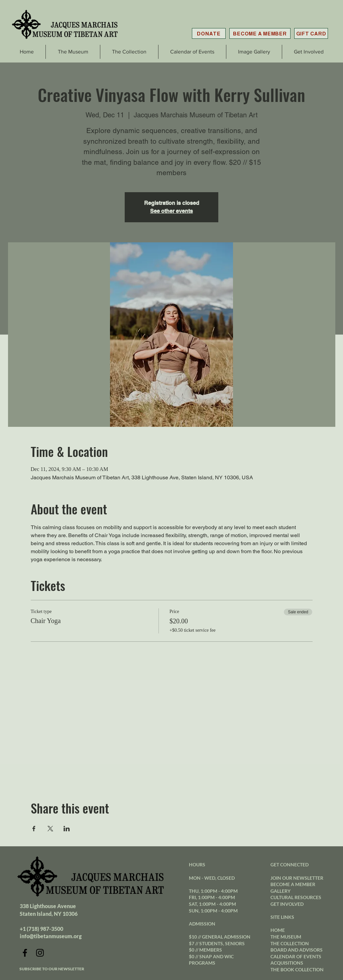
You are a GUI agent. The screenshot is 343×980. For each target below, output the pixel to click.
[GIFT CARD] (311, 33)
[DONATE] (209, 33)
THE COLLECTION (290, 943)
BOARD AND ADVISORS (297, 950)
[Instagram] (40, 953)
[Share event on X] (50, 829)
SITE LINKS (282, 917)
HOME (278, 930)
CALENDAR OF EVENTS (296, 956)
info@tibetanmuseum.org (51, 936)
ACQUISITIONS (287, 963)
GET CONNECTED (290, 865)
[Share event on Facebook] (34, 829)
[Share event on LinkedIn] (67, 829)
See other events (171, 211)
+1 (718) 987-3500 (41, 929)
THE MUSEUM (286, 937)
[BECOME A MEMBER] (260, 33)
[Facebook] (25, 953)
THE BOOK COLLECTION (297, 969)
